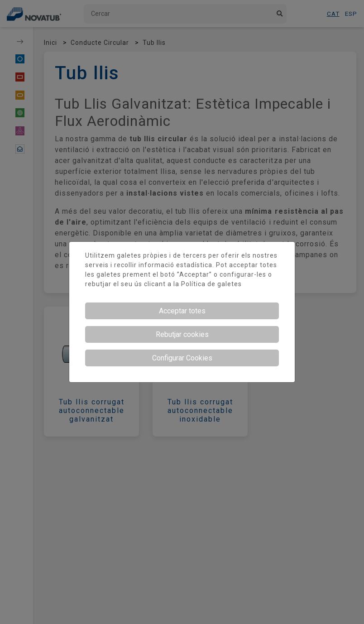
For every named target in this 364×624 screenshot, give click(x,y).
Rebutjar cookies (182, 334)
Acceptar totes (182, 311)
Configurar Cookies (182, 358)
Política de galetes (211, 284)
